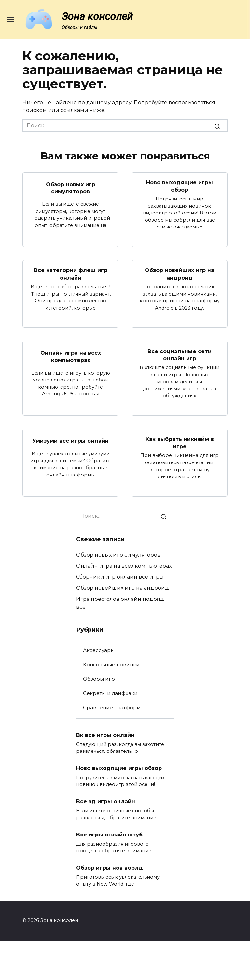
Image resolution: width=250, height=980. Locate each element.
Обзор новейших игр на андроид (180, 274)
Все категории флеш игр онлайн (71, 274)
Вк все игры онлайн (105, 735)
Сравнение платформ (112, 707)
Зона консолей (97, 16)
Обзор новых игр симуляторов (71, 188)
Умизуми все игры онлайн (70, 441)
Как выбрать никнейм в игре (180, 442)
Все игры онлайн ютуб (109, 835)
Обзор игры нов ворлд (110, 868)
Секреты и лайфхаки (110, 693)
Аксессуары (99, 650)
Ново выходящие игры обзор (180, 186)
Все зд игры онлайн (106, 801)
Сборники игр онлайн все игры (120, 577)
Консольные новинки (111, 664)
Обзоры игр (99, 679)
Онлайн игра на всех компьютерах (71, 357)
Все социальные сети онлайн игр (180, 355)
